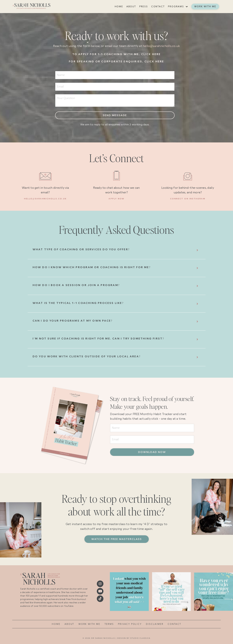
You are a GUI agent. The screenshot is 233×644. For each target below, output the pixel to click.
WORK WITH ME (89, 624)
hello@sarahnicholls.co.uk (161, 46)
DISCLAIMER (155, 624)
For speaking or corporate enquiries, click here (116, 61)
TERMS (109, 624)
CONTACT (158, 7)
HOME (119, 7)
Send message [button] (115, 115)
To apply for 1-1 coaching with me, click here (117, 54)
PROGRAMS (178, 7)
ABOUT (131, 7)
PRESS (144, 7)
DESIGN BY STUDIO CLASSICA (134, 638)
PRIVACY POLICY (130, 624)
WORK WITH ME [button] (205, 7)
